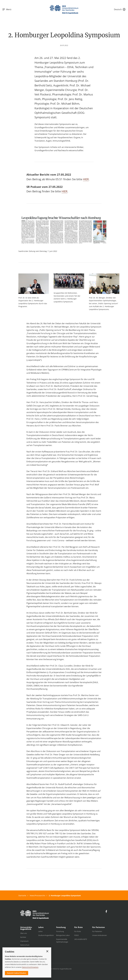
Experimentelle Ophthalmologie (62, 941)
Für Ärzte (78, 931)
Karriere (23, 937)
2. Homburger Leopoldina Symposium (65, 896)
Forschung (60, 931)
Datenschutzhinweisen (30, 967)
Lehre (40, 931)
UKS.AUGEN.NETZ (81, 939)
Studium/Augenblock (46, 935)
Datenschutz (25, 945)
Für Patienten (97, 931)
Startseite (22, 895)
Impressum (24, 941)
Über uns (24, 933)
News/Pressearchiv (37, 895)
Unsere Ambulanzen (99, 935)
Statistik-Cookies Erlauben (17, 973)
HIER (86, 179)
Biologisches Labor (63, 935)
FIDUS (76, 935)
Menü (7, 9)
